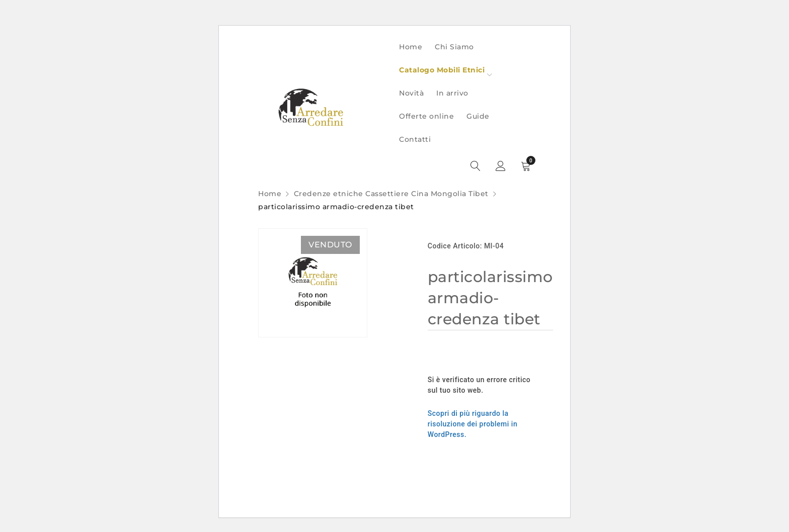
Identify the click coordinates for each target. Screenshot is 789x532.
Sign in (501, 166)
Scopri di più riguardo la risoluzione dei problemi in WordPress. (472, 424)
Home (270, 194)
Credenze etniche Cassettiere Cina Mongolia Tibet (391, 194)
